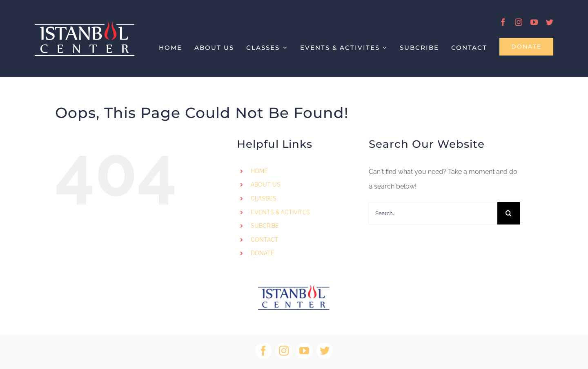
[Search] (509, 213)
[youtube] (534, 22)
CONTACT (265, 240)
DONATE (263, 253)
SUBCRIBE (265, 226)
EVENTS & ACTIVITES (280, 212)
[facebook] (503, 22)
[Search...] (433, 213)
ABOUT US (266, 184)
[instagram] (519, 22)
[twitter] (550, 22)
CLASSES (264, 198)
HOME (259, 171)
